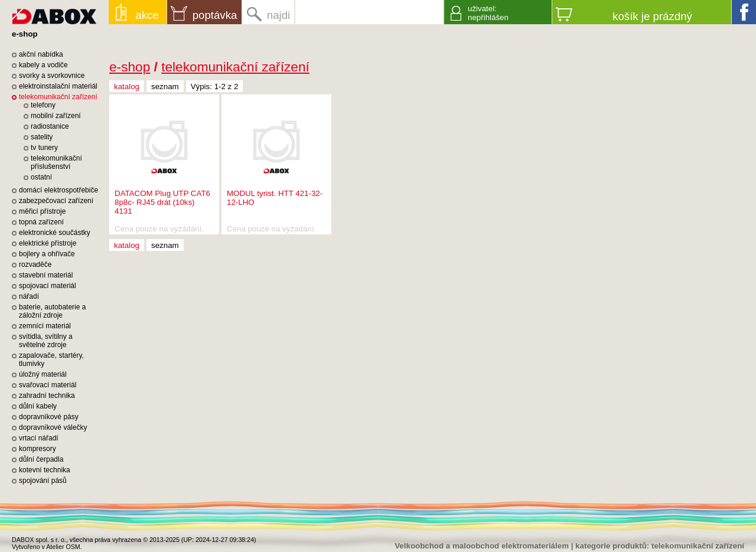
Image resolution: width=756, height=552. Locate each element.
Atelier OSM (63, 547)
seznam (165, 86)
